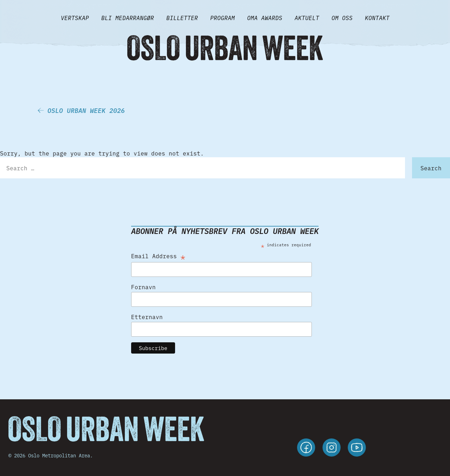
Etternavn (147, 317)
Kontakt (377, 18)
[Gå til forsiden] (225, 48)
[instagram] (332, 448)
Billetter (182, 18)
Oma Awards (265, 18)
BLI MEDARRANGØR (128, 18)
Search (431, 168)
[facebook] (306, 448)
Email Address (158, 256)
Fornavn (143, 287)
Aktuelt (307, 18)
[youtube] (357, 448)
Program (223, 18)
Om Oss (342, 18)
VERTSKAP (75, 18)
